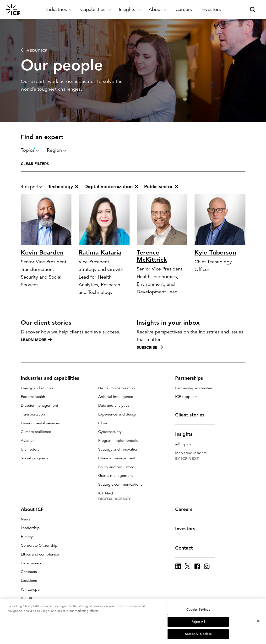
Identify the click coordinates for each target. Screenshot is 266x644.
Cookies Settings (198, 610)
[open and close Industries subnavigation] (59, 10)
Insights (187, 434)
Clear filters (35, 164)
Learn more (36, 340)
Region (57, 150)
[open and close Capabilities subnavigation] (96, 10)
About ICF (34, 50)
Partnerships (192, 378)
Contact (187, 548)
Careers (187, 509)
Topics (30, 150)
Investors (188, 529)
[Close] (258, 621)
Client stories (193, 415)
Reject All (198, 622)
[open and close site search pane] (253, 10)
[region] (133, 622)
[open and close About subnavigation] (158, 10)
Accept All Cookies (198, 634)
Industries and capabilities (53, 378)
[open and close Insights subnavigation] (130, 10)
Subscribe (150, 347)
